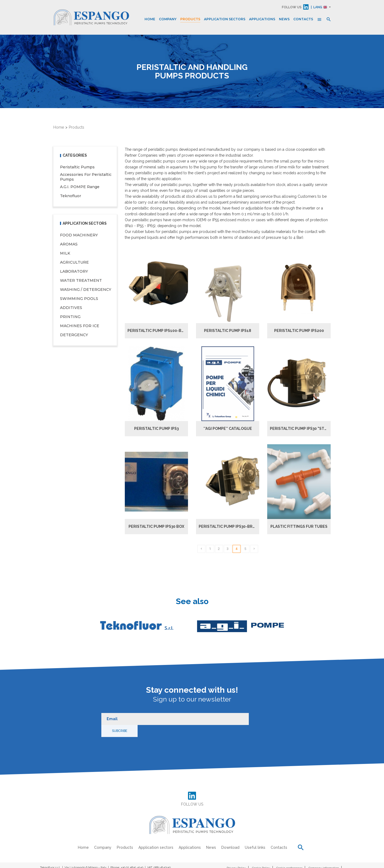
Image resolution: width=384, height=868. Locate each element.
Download (231, 835)
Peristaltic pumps (77, 168)
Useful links (255, 835)
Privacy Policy (236, 856)
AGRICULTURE (74, 263)
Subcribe (265, 718)
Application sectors (225, 19)
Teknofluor (71, 196)
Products (190, 19)
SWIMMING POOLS (79, 299)
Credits (339, 863)
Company (168, 19)
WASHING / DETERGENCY (86, 290)
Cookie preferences (289, 856)
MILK (65, 254)
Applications (262, 19)
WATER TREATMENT (81, 281)
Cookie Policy (261, 856)
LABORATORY (74, 272)
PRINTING (70, 317)
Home (150, 19)
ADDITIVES (71, 308)
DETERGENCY (74, 335)
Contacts (303, 19)
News (284, 19)
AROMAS (69, 245)
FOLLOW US (292, 7)
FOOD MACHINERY (79, 236)
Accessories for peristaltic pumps (86, 177)
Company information (324, 856)
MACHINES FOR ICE (80, 326)
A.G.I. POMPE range (80, 187)
